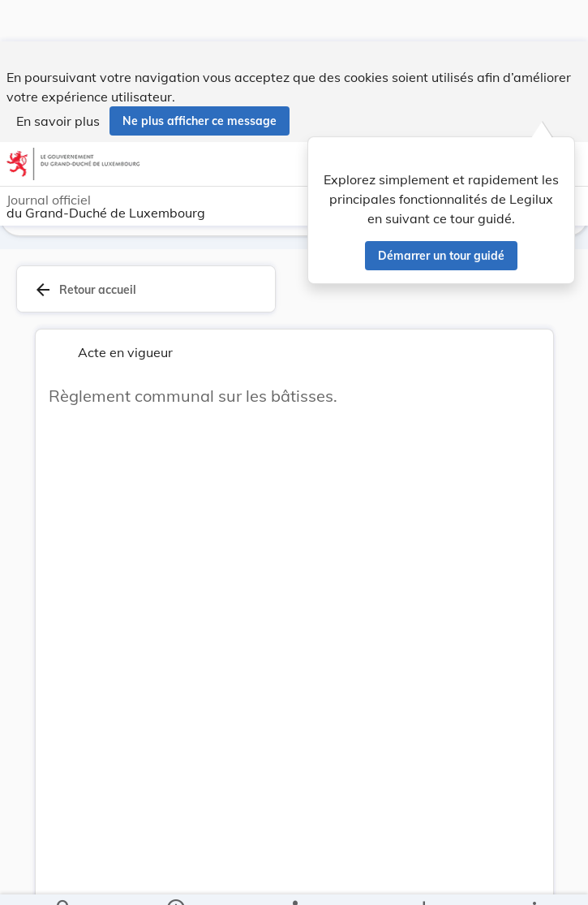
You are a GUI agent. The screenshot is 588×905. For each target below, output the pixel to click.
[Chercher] (64, 879)
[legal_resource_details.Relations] (294, 879)
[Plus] (534, 879)
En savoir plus (58, 80)
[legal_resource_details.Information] (175, 879)
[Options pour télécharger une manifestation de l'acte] (423, 879)
